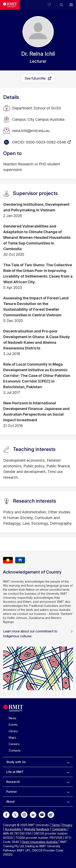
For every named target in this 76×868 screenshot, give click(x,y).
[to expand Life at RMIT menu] (68, 772)
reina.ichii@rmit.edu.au (31, 131)
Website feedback (37, 829)
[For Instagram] (24, 814)
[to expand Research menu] (68, 782)
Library (13, 731)
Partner (12, 792)
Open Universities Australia (40, 842)
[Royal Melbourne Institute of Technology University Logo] (10, 5)
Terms (56, 825)
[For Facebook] (6, 814)
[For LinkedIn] (33, 814)
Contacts (15, 750)
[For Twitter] (15, 814)
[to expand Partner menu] (68, 792)
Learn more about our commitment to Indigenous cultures (38, 634)
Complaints (59, 829)
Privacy (67, 825)
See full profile (36, 78)
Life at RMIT (15, 772)
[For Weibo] (51, 814)
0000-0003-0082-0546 (46, 142)
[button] (61, 5)
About (10, 801)
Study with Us (16, 762)
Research (13, 782)
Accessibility (13, 829)
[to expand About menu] (68, 802)
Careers (14, 744)
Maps (12, 737)
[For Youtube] (42, 814)
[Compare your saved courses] (52, 5)
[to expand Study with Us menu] (68, 762)
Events (13, 725)
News (12, 718)
